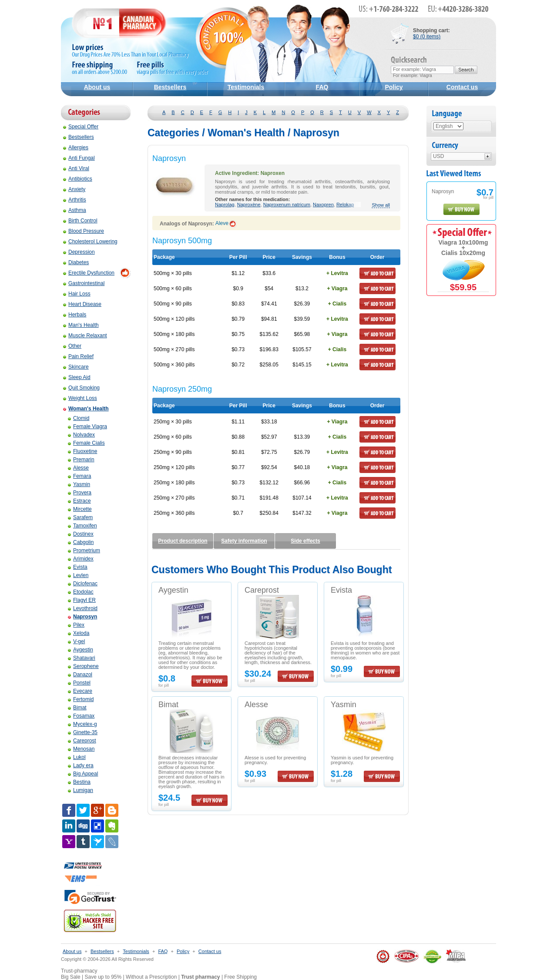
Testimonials (246, 87)
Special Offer (81, 127)
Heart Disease (82, 304)
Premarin (81, 460)
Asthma (75, 210)
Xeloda (79, 633)
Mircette (80, 509)
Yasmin (79, 484)
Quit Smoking (81, 388)
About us (97, 87)
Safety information (244, 541)
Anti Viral (76, 168)
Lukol (77, 757)
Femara (79, 476)
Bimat (77, 708)
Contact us (462, 87)
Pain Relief (78, 356)
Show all (381, 205)
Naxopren (323, 205)
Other (72, 346)
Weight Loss (80, 398)
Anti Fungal (79, 158)
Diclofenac (83, 584)
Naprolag (225, 205)
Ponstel (79, 683)
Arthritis (75, 200)
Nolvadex (81, 435)
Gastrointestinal (84, 283)
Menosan (81, 749)
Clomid (79, 418)
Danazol (80, 675)
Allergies (76, 148)
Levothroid (83, 608)
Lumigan (81, 790)
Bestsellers (170, 87)
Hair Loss (77, 294)
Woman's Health (86, 409)
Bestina (79, 782)
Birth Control (80, 221)
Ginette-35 (83, 732)
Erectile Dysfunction (89, 273)
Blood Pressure (84, 231)
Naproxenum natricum (287, 205)
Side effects (305, 541)
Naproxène (249, 205)
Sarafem (80, 517)
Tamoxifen (82, 526)
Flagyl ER (82, 600)
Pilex (76, 625)
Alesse (78, 468)
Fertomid (81, 699)
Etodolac (81, 592)
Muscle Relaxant (85, 336)
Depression (79, 252)
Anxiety (74, 189)
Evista (78, 567)
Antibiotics (78, 179)
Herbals (75, 315)
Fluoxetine (82, 451)
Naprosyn (82, 617)
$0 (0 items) (427, 37)
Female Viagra (87, 426)
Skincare (76, 367)
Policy (394, 87)
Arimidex (81, 559)
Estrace (79, 501)
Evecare (80, 691)
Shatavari (82, 658)
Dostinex (81, 534)
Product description (183, 541)
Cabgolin (81, 542)
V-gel (76, 641)
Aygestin (81, 650)
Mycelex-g (82, 724)
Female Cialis (86, 443)
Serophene (83, 666)
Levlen (78, 575)
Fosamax (81, 716)
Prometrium (84, 550)
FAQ (322, 87)
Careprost (82, 741)
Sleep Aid (77, 377)
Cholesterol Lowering (90, 242)
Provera (80, 493)
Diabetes (76, 262)
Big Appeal (83, 774)
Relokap (345, 205)
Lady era (81, 765)
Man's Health (81, 325)
